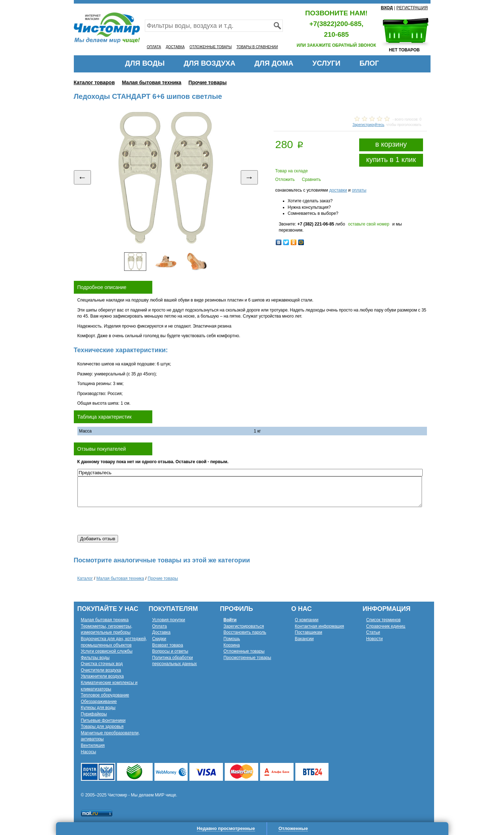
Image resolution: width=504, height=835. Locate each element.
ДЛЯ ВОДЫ (145, 63)
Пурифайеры (94, 714)
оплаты (359, 190)
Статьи (373, 632)
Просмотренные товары (248, 658)
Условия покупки (169, 620)
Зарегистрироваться (244, 626)
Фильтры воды (95, 658)
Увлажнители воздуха (102, 676)
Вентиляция (93, 745)
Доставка (162, 632)
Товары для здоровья (102, 727)
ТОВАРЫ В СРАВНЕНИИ (257, 47)
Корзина (232, 645)
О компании (307, 620)
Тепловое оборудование (105, 695)
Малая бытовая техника (152, 82)
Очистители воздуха (101, 670)
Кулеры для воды (98, 708)
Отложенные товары (244, 651)
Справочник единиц (386, 626)
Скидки (159, 639)
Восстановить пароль (245, 632)
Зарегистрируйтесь (368, 125)
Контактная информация (320, 626)
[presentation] (132, 521)
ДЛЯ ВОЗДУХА (210, 63)
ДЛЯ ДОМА (274, 63)
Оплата (160, 626)
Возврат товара (168, 645)
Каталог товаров (94, 82)
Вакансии (304, 639)
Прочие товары (207, 82)
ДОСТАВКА (175, 47)
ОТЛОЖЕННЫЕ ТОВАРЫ (210, 47)
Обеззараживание (99, 702)
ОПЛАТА (154, 47)
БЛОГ (369, 63)
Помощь (232, 639)
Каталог (85, 578)
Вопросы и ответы (170, 651)
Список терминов (384, 620)
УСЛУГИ (327, 63)
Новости (375, 639)
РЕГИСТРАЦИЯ (412, 8)
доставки (338, 190)
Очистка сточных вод (102, 664)
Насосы (89, 752)
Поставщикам (309, 632)
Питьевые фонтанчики (103, 720)
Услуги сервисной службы (107, 651)
